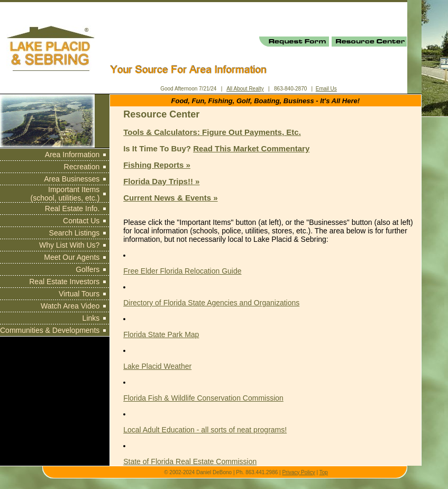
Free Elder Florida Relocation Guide (182, 271)
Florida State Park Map (161, 334)
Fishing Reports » (157, 165)
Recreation (82, 167)
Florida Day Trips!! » (161, 181)
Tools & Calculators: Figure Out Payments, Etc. (212, 132)
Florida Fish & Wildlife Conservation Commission (203, 398)
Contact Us (81, 221)
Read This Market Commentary (251, 148)
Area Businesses (72, 179)
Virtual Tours (79, 294)
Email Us (326, 89)
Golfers (88, 269)
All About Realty (245, 89)
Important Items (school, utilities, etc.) (65, 194)
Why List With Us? (69, 245)
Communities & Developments (50, 330)
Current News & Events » (170, 198)
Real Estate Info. (72, 209)
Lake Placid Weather (157, 366)
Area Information (72, 155)
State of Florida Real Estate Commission (190, 461)
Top (324, 472)
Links (91, 318)
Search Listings (75, 233)
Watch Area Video (70, 306)
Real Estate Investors (64, 282)
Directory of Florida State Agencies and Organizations (211, 303)
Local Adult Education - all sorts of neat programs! (205, 430)
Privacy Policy (298, 472)
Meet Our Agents (72, 257)
